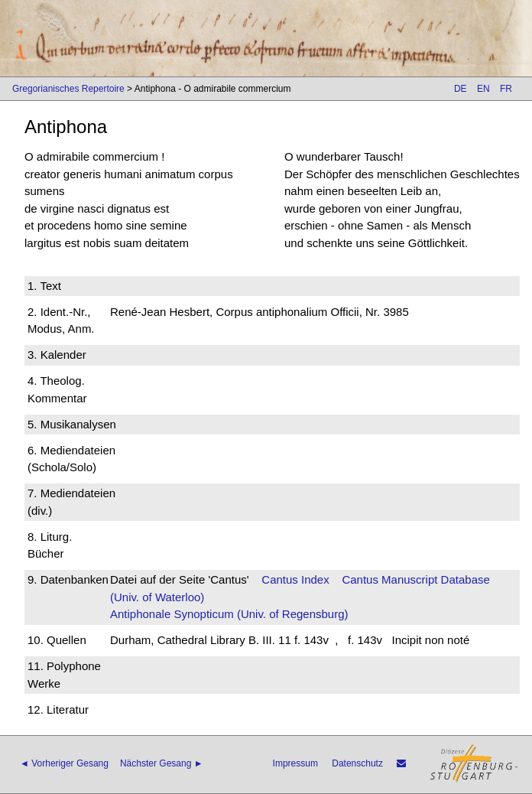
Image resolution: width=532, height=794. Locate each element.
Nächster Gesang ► (162, 763)
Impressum (295, 763)
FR (506, 89)
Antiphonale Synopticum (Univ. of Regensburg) (229, 614)
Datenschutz (357, 763)
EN (483, 89)
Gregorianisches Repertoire (68, 89)
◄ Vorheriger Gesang (64, 763)
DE (461, 89)
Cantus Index (295, 579)
